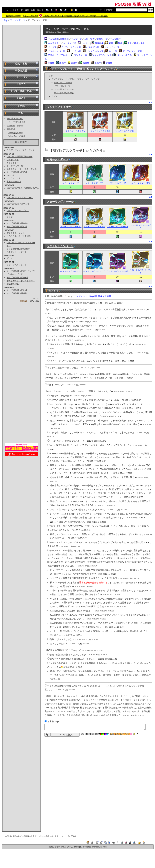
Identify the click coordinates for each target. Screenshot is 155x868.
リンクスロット (14, 178)
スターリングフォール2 (94, 225)
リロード (18, 10)
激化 (130, 43)
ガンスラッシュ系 (95, 51)
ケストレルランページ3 (117, 270)
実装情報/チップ (14, 182)
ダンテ (10, 258)
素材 (111, 43)
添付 (39, 10)
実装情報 (64, 39)
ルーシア (11, 175)
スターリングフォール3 (117, 225)
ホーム (9, 10)
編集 (27, 10)
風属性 (86, 63)
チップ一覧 (76, 39)
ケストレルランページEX (141, 270)
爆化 (143, 43)
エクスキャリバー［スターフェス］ (23, 169)
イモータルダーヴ (62, 86)
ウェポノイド (13, 160)
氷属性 (63, 63)
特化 (136, 43)
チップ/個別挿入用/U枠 (17, 290)
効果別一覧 (102, 39)
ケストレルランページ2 (94, 270)
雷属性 (74, 63)
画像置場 (11, 129)
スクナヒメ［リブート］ (18, 252)
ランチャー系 (80, 55)
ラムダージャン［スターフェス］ (22, 150)
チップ (10, 217)
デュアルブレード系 (132, 51)
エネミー (85, 43)
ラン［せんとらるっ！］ (18, 265)
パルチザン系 (93, 47)
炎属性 (51, 63)
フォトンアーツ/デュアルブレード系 (67, 29)
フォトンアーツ (17, 20)
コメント (55, 96)
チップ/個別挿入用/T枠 (17, 293)
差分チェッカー (13, 16)
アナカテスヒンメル (16, 233)
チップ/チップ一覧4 (15, 166)
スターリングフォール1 (71, 225)
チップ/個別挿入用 (17, 122)
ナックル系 (76, 51)
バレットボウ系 (124, 55)
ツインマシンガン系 (102, 55)
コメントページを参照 (87, 296)
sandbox (11, 126)
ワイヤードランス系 (71, 47)
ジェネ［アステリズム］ (18, 211)
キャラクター (13, 163)
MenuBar (13, 136)
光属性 (98, 63)
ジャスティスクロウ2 (100, 130)
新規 (33, 10)
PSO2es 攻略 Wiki (133, 4)
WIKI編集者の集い (15, 119)
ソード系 (52, 47)
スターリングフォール (64, 89)
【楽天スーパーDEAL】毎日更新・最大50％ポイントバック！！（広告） (75, 16)
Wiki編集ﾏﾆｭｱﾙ (15, 133)
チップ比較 (115, 39)
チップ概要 (53, 39)
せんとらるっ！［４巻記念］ (20, 236)
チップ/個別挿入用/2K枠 (17, 278)
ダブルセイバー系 (56, 51)
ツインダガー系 (112, 47)
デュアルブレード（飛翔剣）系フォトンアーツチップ (75, 79)
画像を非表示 (104, 296)
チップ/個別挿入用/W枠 (17, 223)
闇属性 (109, 63)
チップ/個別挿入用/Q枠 (17, 172)
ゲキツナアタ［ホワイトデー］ (21, 281)
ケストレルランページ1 (71, 270)
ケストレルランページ (64, 93)
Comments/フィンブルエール (20, 198)
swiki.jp (77, 847)
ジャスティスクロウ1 (75, 130)
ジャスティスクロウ (63, 83)
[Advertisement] (21, 43)
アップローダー (30, 16)
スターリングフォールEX (141, 225)
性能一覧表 (89, 39)
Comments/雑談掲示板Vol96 (20, 157)
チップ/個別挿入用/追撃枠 (18, 249)
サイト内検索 (106, 10)
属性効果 (99, 43)
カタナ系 (113, 51)
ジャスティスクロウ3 (125, 130)
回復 (120, 43)
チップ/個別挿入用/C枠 (17, 227)
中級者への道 (13, 284)
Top (6, 20)
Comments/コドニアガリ (18, 204)
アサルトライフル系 (58, 55)
